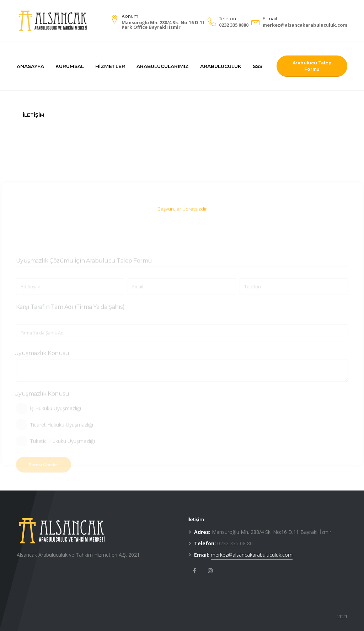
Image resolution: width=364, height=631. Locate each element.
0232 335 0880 (234, 25)
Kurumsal (70, 66)
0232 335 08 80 (235, 543)
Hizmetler (110, 66)
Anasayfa (30, 66)
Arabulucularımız (163, 66)
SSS (258, 66)
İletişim (34, 115)
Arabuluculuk (221, 66)
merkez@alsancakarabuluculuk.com (305, 25)
